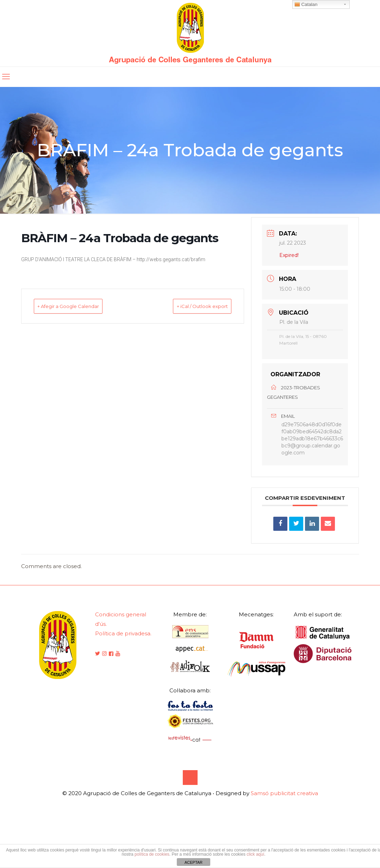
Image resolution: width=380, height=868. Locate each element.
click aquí (255, 854)
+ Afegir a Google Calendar (80, 306)
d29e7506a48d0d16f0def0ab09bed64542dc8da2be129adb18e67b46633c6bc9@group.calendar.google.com (312, 445)
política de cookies (152, 854)
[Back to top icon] (190, 790)
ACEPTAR (194, 862)
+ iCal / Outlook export (191, 306)
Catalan (306, 5)
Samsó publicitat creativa (284, 806)
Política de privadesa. (123, 646)
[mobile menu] (6, 77)
